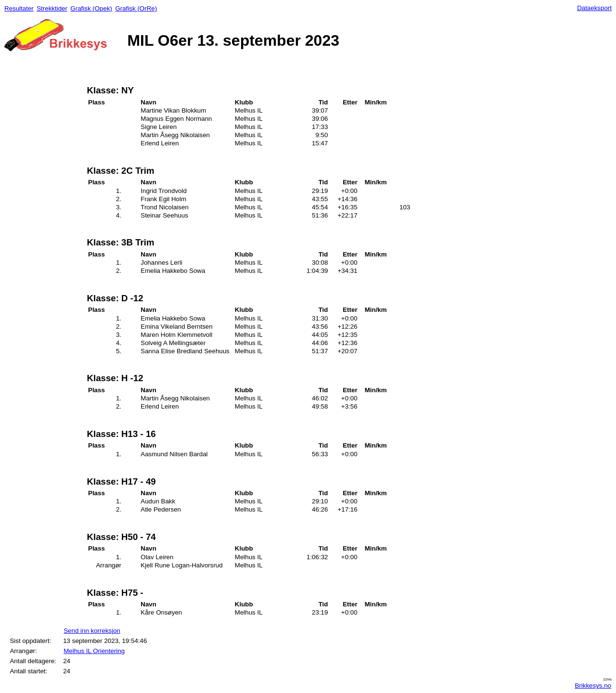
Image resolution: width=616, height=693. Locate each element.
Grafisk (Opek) (91, 8)
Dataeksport (594, 8)
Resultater (19, 8)
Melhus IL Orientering (94, 651)
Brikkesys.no (593, 686)
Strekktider (52, 8)
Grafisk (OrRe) (136, 8)
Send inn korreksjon (92, 631)
